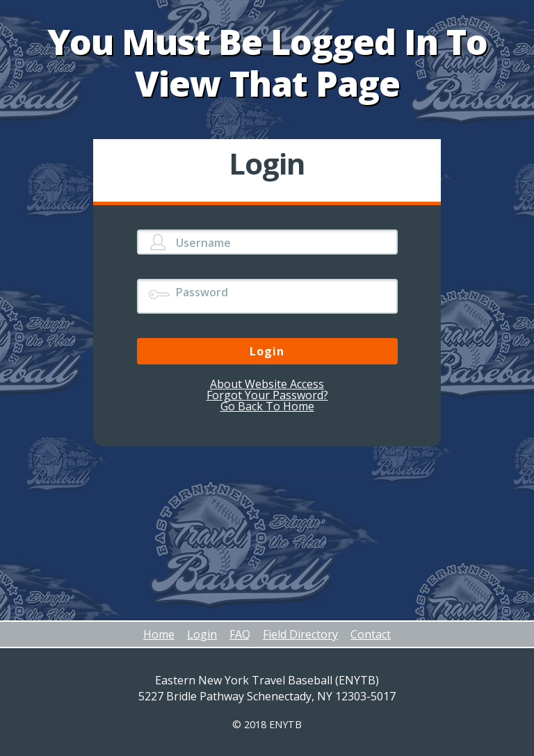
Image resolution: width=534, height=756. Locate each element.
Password (202, 292)
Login (202, 634)
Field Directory (300, 634)
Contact (371, 634)
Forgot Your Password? (267, 395)
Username (203, 243)
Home (159, 634)
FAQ (240, 634)
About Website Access (267, 384)
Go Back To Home (267, 406)
